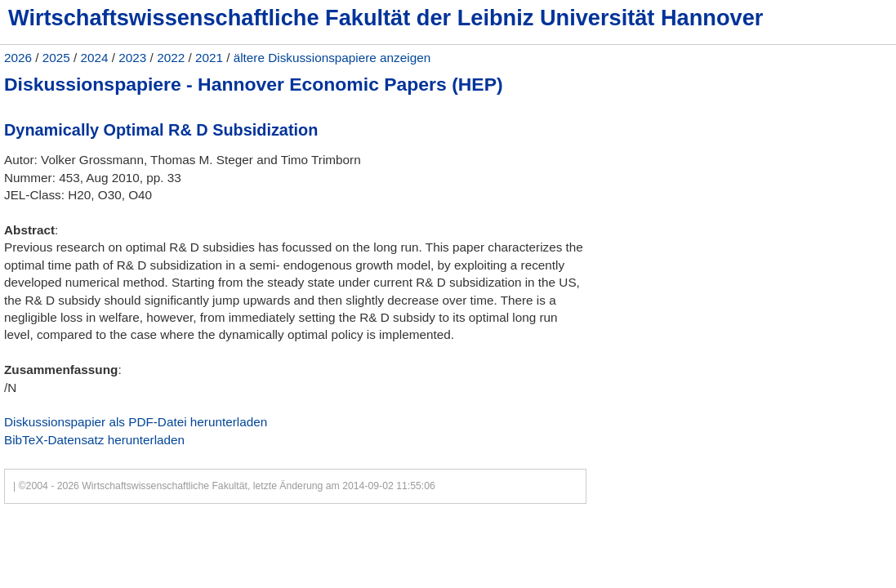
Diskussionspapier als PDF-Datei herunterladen (136, 422)
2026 (18, 58)
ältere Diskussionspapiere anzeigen (332, 58)
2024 (95, 58)
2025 (56, 58)
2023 (132, 58)
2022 (171, 58)
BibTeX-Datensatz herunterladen (94, 440)
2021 (209, 58)
